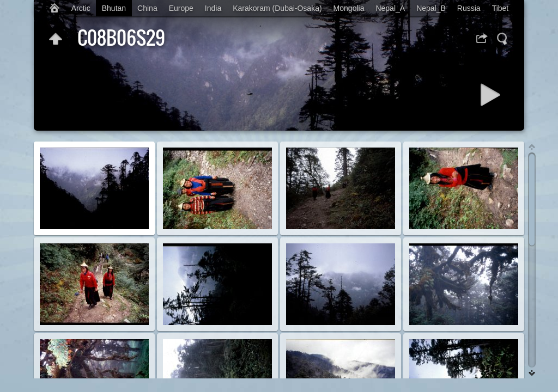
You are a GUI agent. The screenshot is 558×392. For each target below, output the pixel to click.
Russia (469, 8)
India (213, 8)
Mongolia (349, 8)
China (147, 8)
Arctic (81, 8)
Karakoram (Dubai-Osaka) (277, 8)
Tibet (501, 8)
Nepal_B (431, 8)
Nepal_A (390, 8)
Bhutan (114, 8)
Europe (181, 8)
